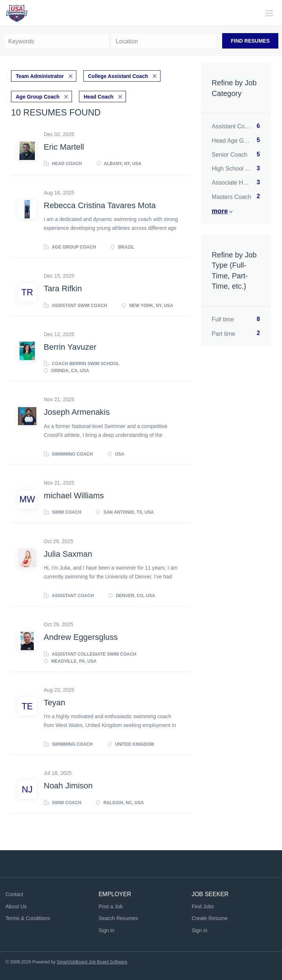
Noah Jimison (68, 786)
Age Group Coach (38, 97)
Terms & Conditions (28, 918)
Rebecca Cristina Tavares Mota (100, 205)
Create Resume (210, 918)
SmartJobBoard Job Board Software (92, 962)
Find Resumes (250, 41)
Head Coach (99, 97)
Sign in (106, 930)
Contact (14, 894)
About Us (16, 906)
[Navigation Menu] (269, 13)
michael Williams (74, 496)
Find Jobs (203, 906)
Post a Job (111, 906)
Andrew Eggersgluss (81, 637)
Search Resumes (118, 918)
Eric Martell (64, 147)
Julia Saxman (68, 554)
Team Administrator (40, 76)
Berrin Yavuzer (70, 347)
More (220, 211)
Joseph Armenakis (77, 412)
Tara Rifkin (63, 288)
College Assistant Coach (118, 76)
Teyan (55, 703)
